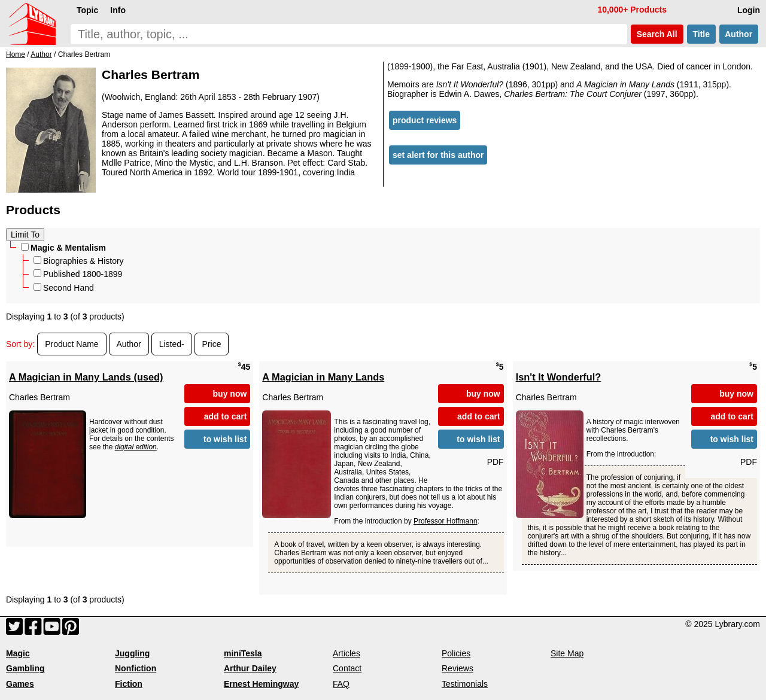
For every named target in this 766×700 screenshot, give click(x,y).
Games (20, 684)
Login (749, 10)
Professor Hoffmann (446, 521)
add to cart (226, 416)
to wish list (225, 439)
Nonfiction (136, 668)
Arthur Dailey (250, 668)
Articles (346, 653)
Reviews (458, 668)
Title (701, 34)
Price (212, 344)
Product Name (72, 344)
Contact (347, 668)
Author (739, 34)
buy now (230, 394)
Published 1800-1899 (78, 274)
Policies (456, 653)
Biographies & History (79, 261)
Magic (18, 653)
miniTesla (243, 653)
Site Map (567, 653)
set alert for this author (438, 155)
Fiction (129, 684)
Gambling (25, 668)
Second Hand (64, 288)
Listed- (172, 344)
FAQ (341, 684)
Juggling (132, 653)
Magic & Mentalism (63, 248)
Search (657, 34)
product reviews (425, 120)
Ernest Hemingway (261, 684)
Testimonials (465, 684)
